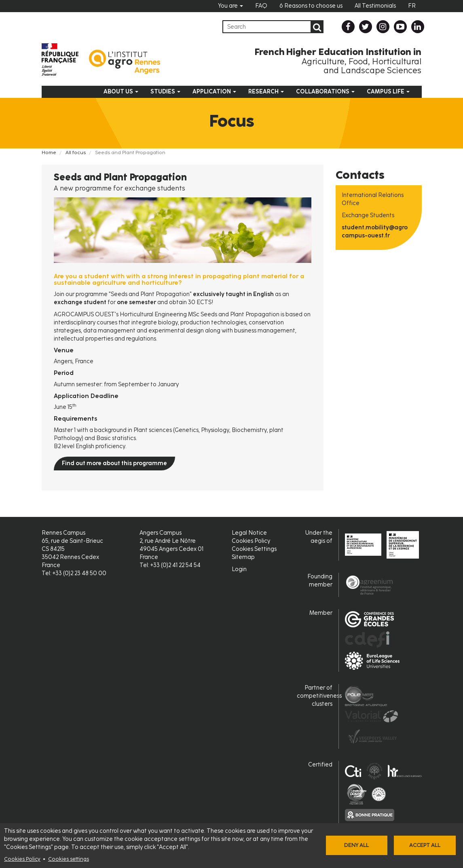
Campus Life (388, 92)
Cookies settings (69, 859)
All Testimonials (375, 6)
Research (266, 92)
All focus (76, 152)
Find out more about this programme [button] (114, 463)
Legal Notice (249, 533)
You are (230, 6)
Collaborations (325, 92)
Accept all (425, 845)
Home (49, 152)
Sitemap (243, 557)
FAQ (261, 6)
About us (121, 92)
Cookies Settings (254, 549)
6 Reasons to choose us (311, 6)
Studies (165, 92)
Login (239, 569)
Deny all (356, 845)
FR (412, 6)
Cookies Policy (22, 859)
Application (214, 92)
